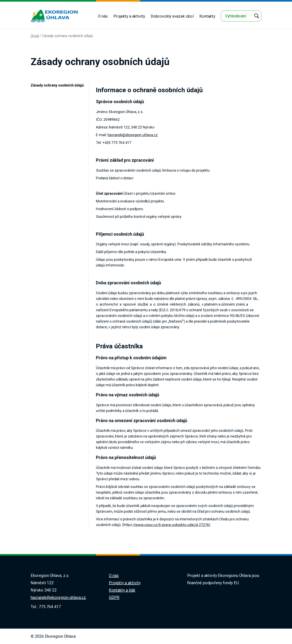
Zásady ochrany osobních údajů (67, 36)
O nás (103, 16)
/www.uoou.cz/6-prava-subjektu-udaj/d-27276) (172, 525)
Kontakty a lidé (122, 590)
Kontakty (207, 16)
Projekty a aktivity (129, 16)
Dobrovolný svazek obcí (172, 16)
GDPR (114, 597)
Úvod (35, 36)
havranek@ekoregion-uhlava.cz (133, 135)
